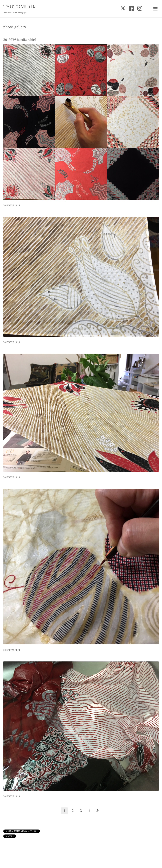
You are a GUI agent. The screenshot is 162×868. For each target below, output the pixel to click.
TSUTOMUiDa (20, 6)
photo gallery (15, 27)
